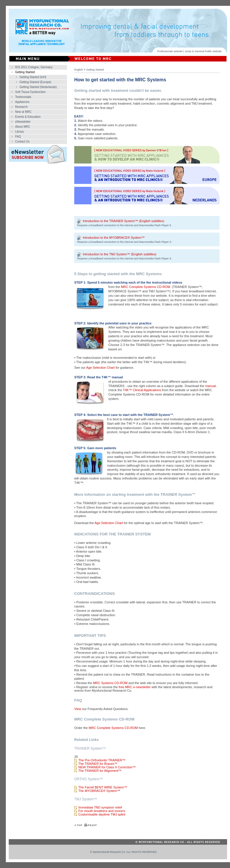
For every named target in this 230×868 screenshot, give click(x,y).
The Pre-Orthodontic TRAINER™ (102, 760)
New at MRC (23, 112)
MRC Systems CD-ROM (110, 683)
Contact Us (22, 142)
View (78, 709)
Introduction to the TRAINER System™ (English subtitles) (123, 221)
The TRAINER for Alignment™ (100, 771)
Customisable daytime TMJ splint (102, 814)
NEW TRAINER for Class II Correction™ (107, 767)
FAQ (18, 137)
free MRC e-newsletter (135, 687)
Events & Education (28, 117)
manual (210, 386)
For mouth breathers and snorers (102, 811)
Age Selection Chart (100, 368)
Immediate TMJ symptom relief (100, 807)
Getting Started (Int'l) (33, 77)
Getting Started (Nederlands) (38, 87)
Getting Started (25, 72)
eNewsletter (23, 122)
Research (21, 107)
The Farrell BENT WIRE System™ (103, 787)
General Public (203, 51)
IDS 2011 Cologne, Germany (34, 67)
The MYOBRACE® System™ (99, 791)
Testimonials (23, 97)
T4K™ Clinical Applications (142, 390)
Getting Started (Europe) (35, 82)
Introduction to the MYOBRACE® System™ (114, 238)
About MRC (23, 127)
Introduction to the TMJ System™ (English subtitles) (120, 254)
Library (20, 132)
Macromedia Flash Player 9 (155, 225)
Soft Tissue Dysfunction (30, 92)
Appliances (22, 102)
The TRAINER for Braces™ (98, 764)
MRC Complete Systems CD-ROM (145, 287)
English (79, 70)
